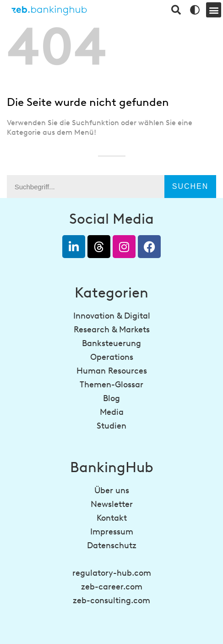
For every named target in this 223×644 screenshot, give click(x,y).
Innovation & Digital (112, 316)
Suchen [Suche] (190, 186)
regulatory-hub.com (112, 573)
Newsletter (112, 504)
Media (112, 412)
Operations (112, 357)
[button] (214, 10)
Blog (111, 398)
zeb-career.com (112, 587)
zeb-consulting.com (111, 600)
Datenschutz (112, 545)
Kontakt (112, 518)
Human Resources (112, 371)
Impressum (112, 532)
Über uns (112, 490)
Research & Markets (112, 330)
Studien (111, 426)
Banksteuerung (111, 343)
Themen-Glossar (111, 385)
